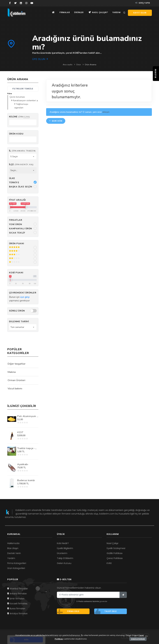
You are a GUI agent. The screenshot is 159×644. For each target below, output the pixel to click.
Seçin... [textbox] (14, 170)
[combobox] (23, 156)
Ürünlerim (62, 553)
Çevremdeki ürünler (23, 293)
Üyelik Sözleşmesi (116, 548)
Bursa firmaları (16, 609)
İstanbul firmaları (18, 589)
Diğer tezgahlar (17, 364)
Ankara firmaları (17, 594)
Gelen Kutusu (64, 563)
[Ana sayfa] (52, 13)
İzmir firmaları (16, 599)
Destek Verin (14, 553)
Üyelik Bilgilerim (65, 548)
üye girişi (25, 297)
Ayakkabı (23, 464)
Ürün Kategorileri (16, 568)
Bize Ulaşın (13, 548)
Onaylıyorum (138, 639)
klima (26, 117)
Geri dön (56, 121)
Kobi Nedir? (63, 543)
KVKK (109, 563)
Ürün (79, 65)
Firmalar (64, 13)
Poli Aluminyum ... (28, 416)
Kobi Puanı (16, 273)
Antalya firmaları (17, 613)
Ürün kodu (16, 134)
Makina (12, 372)
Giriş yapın (143, 3)
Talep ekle (105, 611)
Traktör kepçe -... (27, 448)
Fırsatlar (16, 220)
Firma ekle (68, 611)
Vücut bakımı (15, 389)
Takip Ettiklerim (65, 558)
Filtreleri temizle (23, 89)
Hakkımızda (13, 543)
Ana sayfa (68, 65)
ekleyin (106, 112)
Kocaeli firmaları (17, 604)
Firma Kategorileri (17, 563)
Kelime (19, 117)
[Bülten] (123, 595)
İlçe (21, 164)
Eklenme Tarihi (19, 322)
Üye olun (40, 59)
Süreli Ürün (17, 311)
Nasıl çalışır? (98, 13)
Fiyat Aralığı (17, 200)
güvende (103, 601)
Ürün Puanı (17, 244)
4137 (20, 432)
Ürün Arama (91, 65)
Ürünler (78, 13)
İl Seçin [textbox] (14, 157)
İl (22, 151)
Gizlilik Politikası (115, 553)
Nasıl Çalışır (113, 543)
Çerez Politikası (115, 558)
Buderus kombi (26, 480)
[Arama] (124, 13)
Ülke (12, 178)
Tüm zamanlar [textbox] (17, 327)
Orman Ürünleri (16, 380)
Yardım (116, 13)
